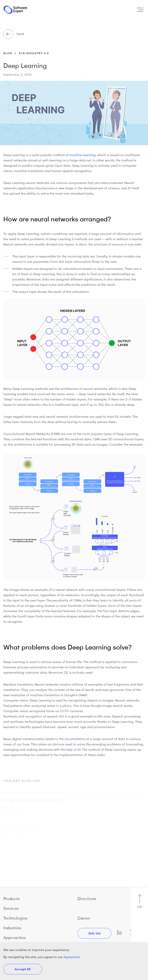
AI (79, 750)
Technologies (15, 918)
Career (84, 918)
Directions (87, 899)
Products (12, 899)
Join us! (94, 933)
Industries (12, 928)
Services (11, 908)
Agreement (72, 957)
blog (8, 53)
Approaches (15, 938)
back (14, 34)
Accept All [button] (23, 969)
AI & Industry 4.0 (34, 53)
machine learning (82, 155)
